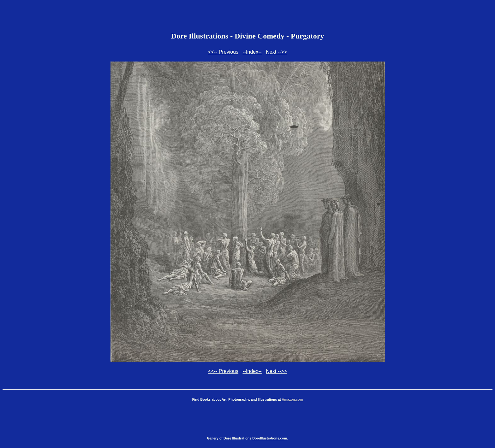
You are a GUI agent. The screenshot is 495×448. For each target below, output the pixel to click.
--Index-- (252, 52)
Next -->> (276, 52)
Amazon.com (292, 399)
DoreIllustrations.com (270, 438)
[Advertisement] (247, 17)
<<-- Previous (223, 52)
